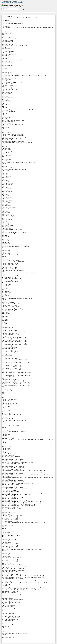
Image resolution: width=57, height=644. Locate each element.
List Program (23, 9)
